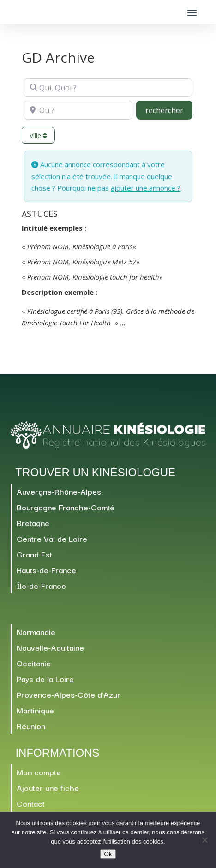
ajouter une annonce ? (146, 188)
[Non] (204, 840)
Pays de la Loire (45, 679)
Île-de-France (41, 585)
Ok (108, 854)
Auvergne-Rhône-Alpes (59, 491)
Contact (31, 803)
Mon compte (39, 772)
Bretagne (33, 523)
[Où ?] (78, 110)
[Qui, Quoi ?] (108, 88)
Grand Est (34, 554)
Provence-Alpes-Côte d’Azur (69, 694)
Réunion (31, 726)
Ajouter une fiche (48, 787)
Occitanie (34, 663)
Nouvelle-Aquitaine (50, 647)
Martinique (35, 710)
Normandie (36, 632)
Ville (38, 135)
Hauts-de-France (46, 570)
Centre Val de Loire (52, 538)
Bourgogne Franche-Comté (66, 507)
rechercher (169, 110)
